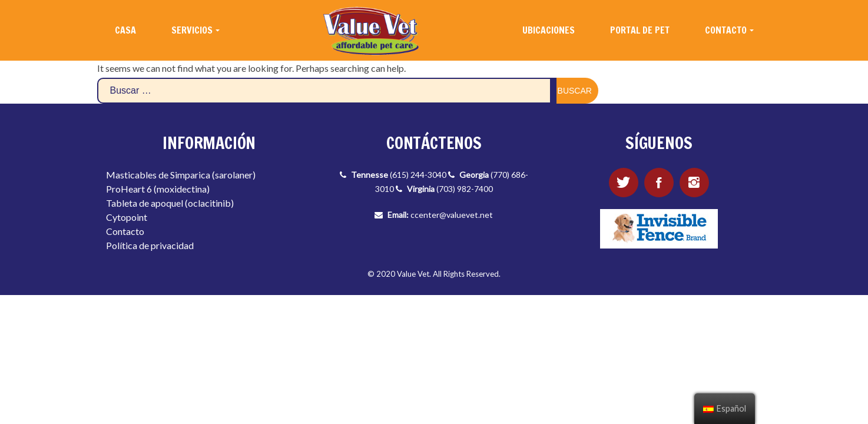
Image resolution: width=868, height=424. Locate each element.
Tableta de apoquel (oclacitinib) (170, 203)
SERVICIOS (192, 30)
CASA (125, 30)
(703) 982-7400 (465, 189)
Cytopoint (127, 217)
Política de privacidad (150, 245)
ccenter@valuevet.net (452, 215)
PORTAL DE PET (640, 30)
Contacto (125, 231)
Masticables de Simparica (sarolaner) (181, 175)
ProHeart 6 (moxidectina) (158, 189)
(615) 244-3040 (418, 175)
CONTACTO (726, 30)
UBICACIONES (549, 30)
